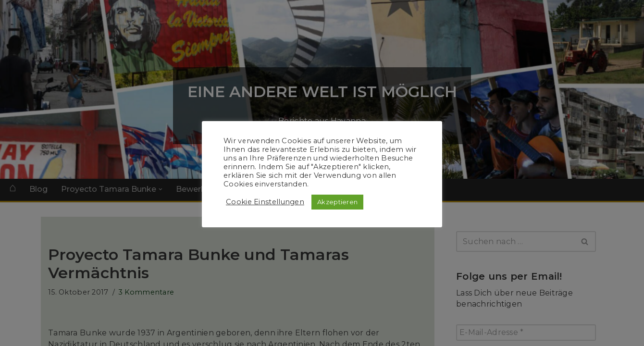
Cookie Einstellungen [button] (265, 202)
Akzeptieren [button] (337, 202)
